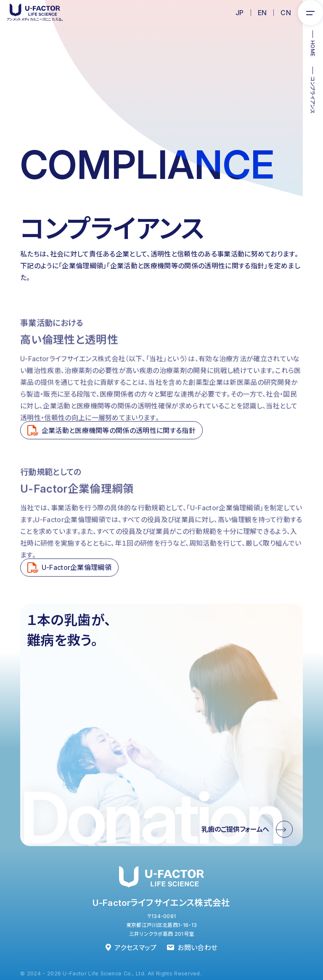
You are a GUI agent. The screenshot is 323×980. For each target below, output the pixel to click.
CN (286, 13)
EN (262, 13)
